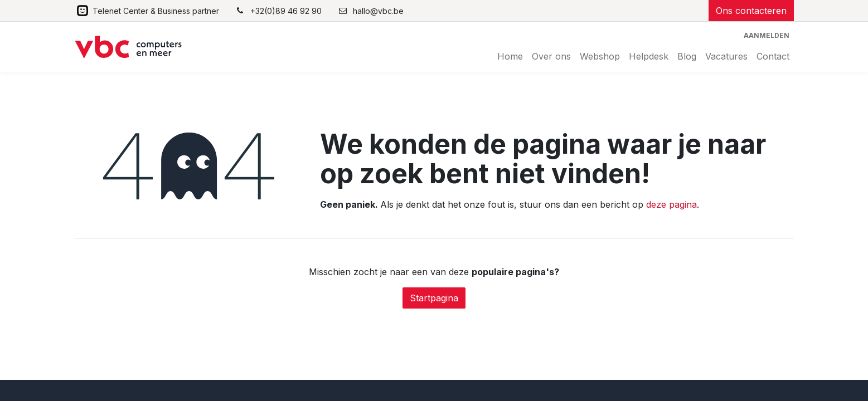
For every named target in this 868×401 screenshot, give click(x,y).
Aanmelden (767, 35)
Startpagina (434, 298)
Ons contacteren (751, 11)
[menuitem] (510, 56)
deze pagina (671, 204)
